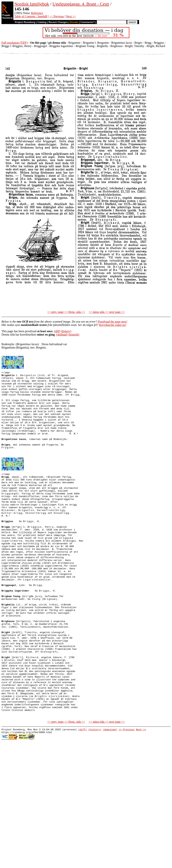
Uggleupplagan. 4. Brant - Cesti (81, 4)
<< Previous (57, 16)
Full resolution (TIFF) (15, 43)
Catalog (42, 22)
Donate (74, 22)
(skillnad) (62, 335)
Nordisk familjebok (32, 4)
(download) (110, 795)
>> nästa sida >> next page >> (107, 312)
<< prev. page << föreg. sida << (66, 312)
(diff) (57, 331)
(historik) (74, 335)
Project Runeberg (25, 22)
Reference (37, 13)
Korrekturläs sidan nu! (113, 325)
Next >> (71, 16)
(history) (66, 331)
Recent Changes (58, 22)
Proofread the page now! (112, 322)
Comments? (88, 22)
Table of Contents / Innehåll (31, 16)
